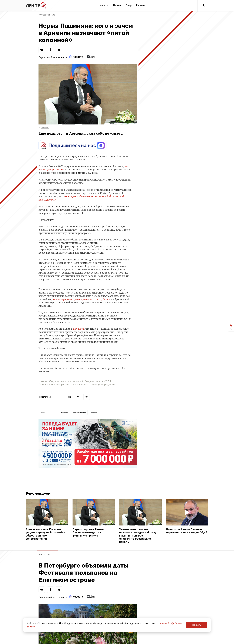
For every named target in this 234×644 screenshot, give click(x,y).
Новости (103, 5)
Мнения (141, 5)
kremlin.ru (45, 128)
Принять (196, 625)
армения (64, 412)
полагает (78, 329)
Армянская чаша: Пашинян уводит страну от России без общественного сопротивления (45, 534)
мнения (94, 412)
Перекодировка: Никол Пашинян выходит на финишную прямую (88, 533)
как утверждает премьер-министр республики (81, 299)
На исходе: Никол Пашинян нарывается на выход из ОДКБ (187, 531)
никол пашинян (79, 412)
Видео (117, 5)
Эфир (128, 5)
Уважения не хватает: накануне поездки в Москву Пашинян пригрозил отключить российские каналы (138, 536)
